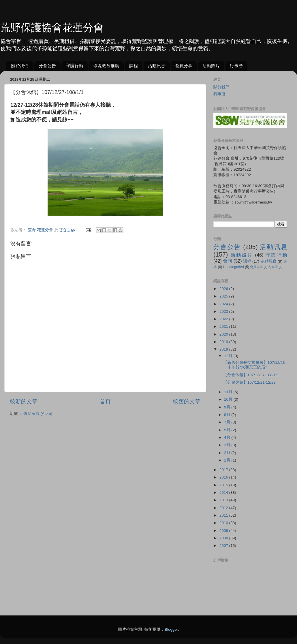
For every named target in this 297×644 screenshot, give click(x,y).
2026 (224, 289)
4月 (228, 437)
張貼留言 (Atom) (38, 414)
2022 (224, 319)
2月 (228, 453)
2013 (224, 500)
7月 (228, 422)
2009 (224, 531)
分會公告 (47, 66)
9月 (228, 407)
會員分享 (184, 66)
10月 (229, 399)
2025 (224, 296)
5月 (228, 430)
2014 (224, 493)
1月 (228, 460)
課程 (134, 66)
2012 (224, 508)
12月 (229, 356)
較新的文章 (24, 401)
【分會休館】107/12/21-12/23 (249, 382)
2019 (224, 342)
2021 (224, 326)
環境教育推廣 (106, 66)
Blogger (171, 629)
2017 (224, 470)
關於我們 (20, 66)
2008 (224, 538)
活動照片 (211, 66)
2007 (224, 546)
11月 (229, 392)
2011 (224, 515)
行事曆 (236, 66)
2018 (224, 349)
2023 (224, 311)
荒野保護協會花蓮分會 (52, 28)
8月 (228, 415)
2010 (224, 523)
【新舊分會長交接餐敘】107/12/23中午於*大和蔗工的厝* (254, 365)
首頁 (105, 401)
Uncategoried (234, 267)
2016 (224, 477)
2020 (224, 334)
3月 (228, 445)
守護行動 (74, 66)
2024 (224, 304)
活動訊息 (157, 66)
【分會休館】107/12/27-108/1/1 (251, 375)
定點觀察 (268, 261)
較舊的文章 (187, 401)
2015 (224, 485)
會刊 (228, 261)
